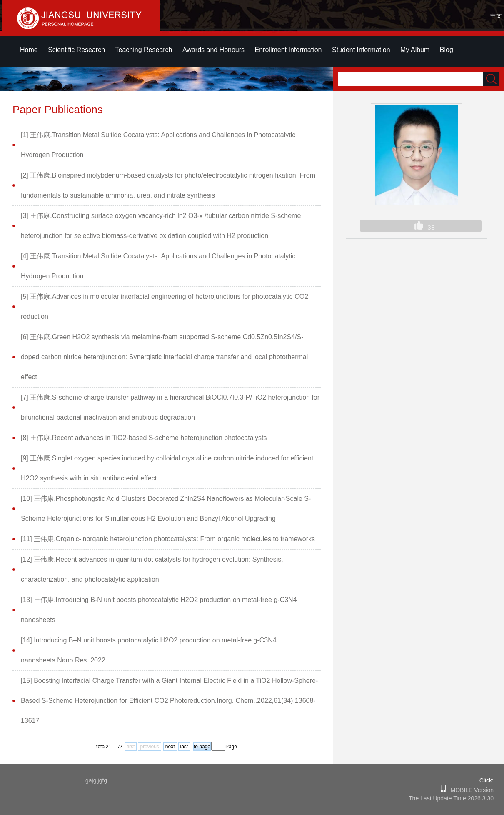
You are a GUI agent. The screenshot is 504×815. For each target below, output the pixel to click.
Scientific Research (76, 50)
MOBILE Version (470, 790)
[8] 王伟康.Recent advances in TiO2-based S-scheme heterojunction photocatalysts (144, 438)
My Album (415, 50)
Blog (447, 50)
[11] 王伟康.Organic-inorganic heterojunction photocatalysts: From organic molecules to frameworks (168, 539)
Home (29, 50)
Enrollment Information (288, 50)
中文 (496, 15)
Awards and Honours (213, 50)
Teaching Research (144, 50)
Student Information (361, 50)
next (170, 747)
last (184, 747)
